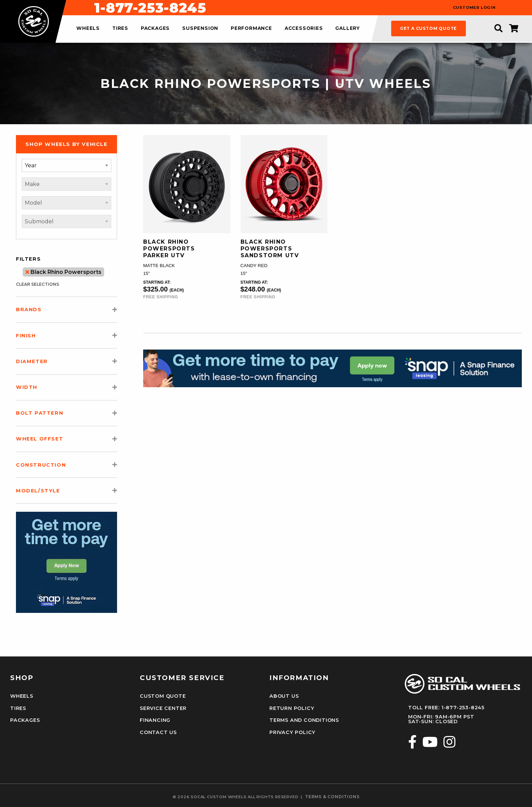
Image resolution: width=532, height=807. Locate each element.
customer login (474, 8)
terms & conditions (332, 797)
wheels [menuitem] (88, 29)
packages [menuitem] (155, 29)
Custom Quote (163, 696)
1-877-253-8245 (302, 8)
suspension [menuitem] (200, 29)
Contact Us (158, 732)
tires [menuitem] (120, 29)
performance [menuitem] (251, 29)
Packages (25, 720)
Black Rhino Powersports (63, 272)
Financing (155, 720)
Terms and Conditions (304, 720)
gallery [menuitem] (348, 29)
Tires (18, 708)
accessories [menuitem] (304, 29)
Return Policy (292, 708)
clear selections (37, 284)
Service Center (163, 708)
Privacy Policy (292, 732)
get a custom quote (428, 28)
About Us (284, 696)
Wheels (22, 696)
